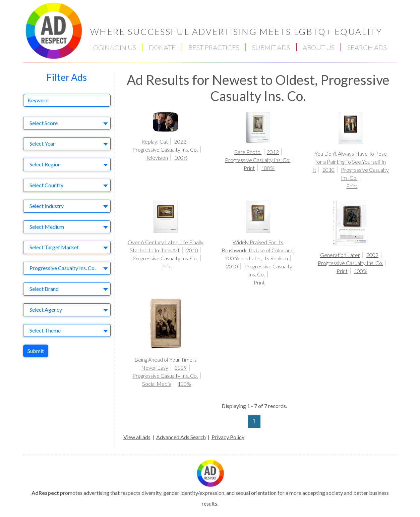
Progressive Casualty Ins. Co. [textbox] (63, 268)
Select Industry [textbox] (47, 206)
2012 (273, 152)
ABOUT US (319, 47)
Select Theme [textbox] (45, 330)
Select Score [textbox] (44, 123)
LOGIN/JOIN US (113, 47)
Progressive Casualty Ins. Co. (165, 149)
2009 (372, 255)
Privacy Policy (228, 437)
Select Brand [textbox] (44, 289)
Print (249, 168)
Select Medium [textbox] (47, 227)
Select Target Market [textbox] (54, 247)
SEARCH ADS (367, 47)
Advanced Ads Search (181, 437)
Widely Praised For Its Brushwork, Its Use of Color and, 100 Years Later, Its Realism (258, 250)
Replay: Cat (155, 141)
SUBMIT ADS (271, 47)
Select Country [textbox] (46, 185)
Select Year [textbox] (42, 143)
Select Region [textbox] (45, 164)
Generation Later (340, 255)
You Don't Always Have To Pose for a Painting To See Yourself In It (350, 162)
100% (181, 158)
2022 (180, 141)
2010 (328, 170)
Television (157, 158)
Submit (36, 351)
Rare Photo (248, 152)
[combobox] (67, 123)
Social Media (157, 384)
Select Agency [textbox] (46, 309)
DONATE (162, 47)
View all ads (137, 437)
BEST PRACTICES (214, 47)
